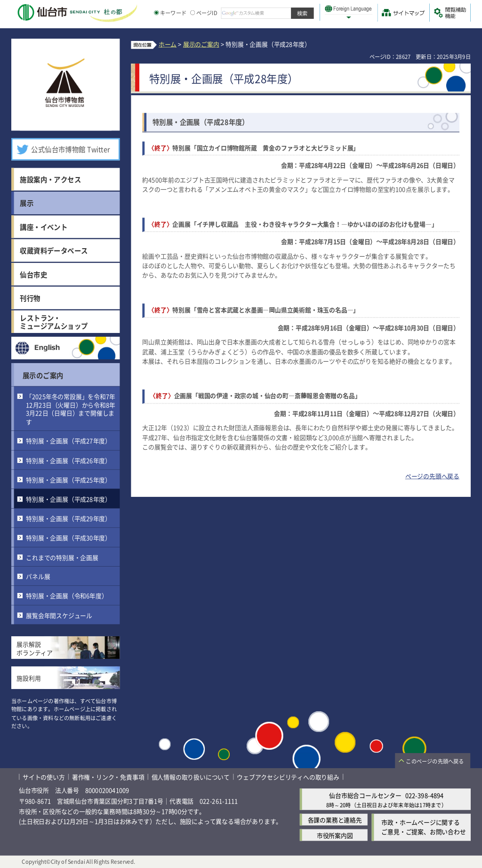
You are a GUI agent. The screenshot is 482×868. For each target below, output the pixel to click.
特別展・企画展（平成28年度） (68, 499)
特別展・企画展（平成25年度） (68, 480)
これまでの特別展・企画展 (62, 557)
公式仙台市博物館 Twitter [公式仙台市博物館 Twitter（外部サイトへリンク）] (70, 149)
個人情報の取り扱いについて (191, 777)
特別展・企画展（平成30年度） (68, 538)
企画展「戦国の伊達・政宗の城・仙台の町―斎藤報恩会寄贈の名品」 (268, 396)
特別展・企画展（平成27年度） (68, 441)
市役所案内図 (335, 835)
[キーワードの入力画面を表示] (156, 13)
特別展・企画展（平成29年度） (68, 518)
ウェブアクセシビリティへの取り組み (288, 777)
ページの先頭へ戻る (432, 476)
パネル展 (38, 576)
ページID (204, 13)
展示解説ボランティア (35, 648)
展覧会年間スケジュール (59, 615)
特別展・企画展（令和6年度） (67, 596)
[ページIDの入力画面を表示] (193, 13)
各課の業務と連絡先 (335, 820)
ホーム (168, 44)
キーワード (170, 13)
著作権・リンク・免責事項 (108, 777)
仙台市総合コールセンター (365, 795)
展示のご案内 (43, 375)
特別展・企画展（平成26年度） (68, 460)
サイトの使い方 (44, 777)
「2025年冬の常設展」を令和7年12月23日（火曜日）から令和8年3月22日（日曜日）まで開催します (71, 409)
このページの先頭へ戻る (435, 762)
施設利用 (28, 678)
